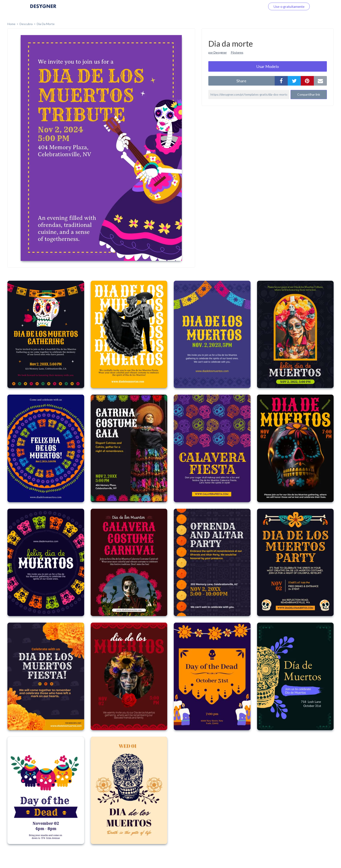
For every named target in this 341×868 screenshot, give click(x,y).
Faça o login (252, 6)
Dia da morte (46, 24)
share (241, 81)
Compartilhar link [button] (309, 94)
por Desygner (218, 52)
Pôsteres (237, 52)
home (11, 24)
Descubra (26, 24)
